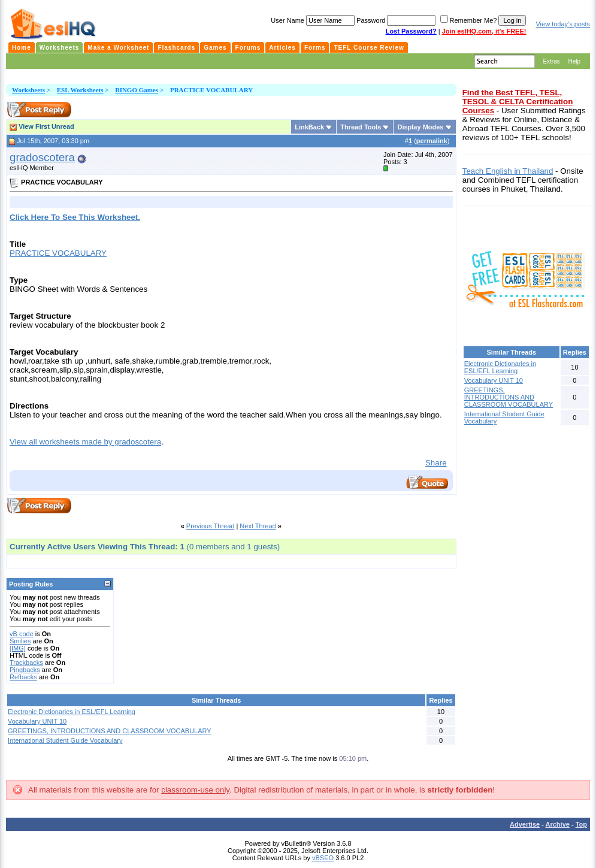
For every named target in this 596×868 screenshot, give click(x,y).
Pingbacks (25, 670)
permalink (432, 141)
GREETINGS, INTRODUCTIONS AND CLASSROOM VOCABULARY (110, 731)
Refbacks (23, 677)
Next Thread (258, 526)
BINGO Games (137, 90)
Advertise (525, 824)
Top (581, 824)
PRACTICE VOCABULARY (58, 253)
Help (574, 61)
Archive (558, 824)
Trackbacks (26, 663)
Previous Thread (211, 526)
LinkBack (309, 127)
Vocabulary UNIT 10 (37, 721)
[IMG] (18, 648)
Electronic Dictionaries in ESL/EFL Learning (72, 712)
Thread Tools (361, 127)
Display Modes (420, 127)
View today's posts (563, 24)
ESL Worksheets (80, 90)
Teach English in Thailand (508, 171)
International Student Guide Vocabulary (65, 740)
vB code (22, 634)
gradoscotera (42, 157)
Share (436, 463)
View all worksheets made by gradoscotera (85, 442)
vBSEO (323, 858)
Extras (551, 61)
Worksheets (28, 90)
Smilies (20, 641)
